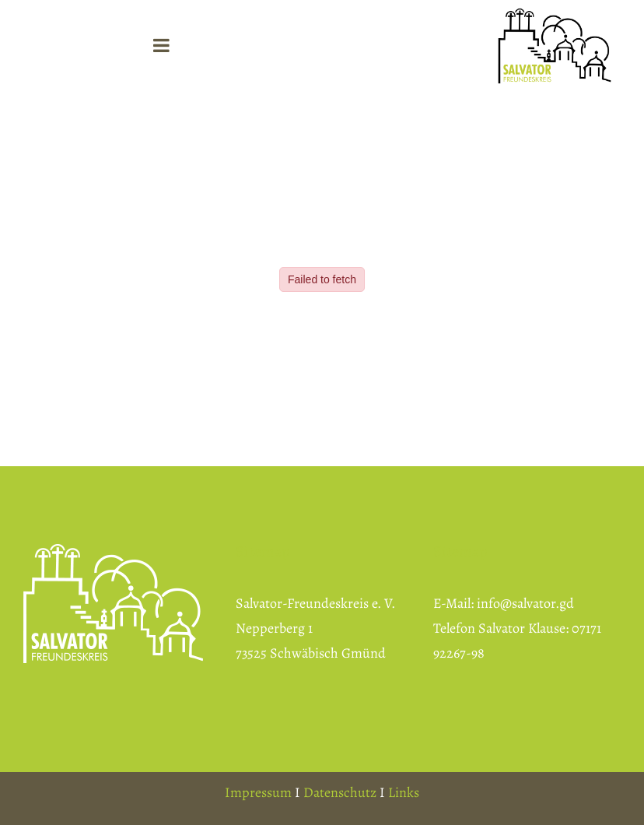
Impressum (258, 792)
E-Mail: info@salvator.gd (504, 603)
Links (404, 792)
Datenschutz (340, 792)
